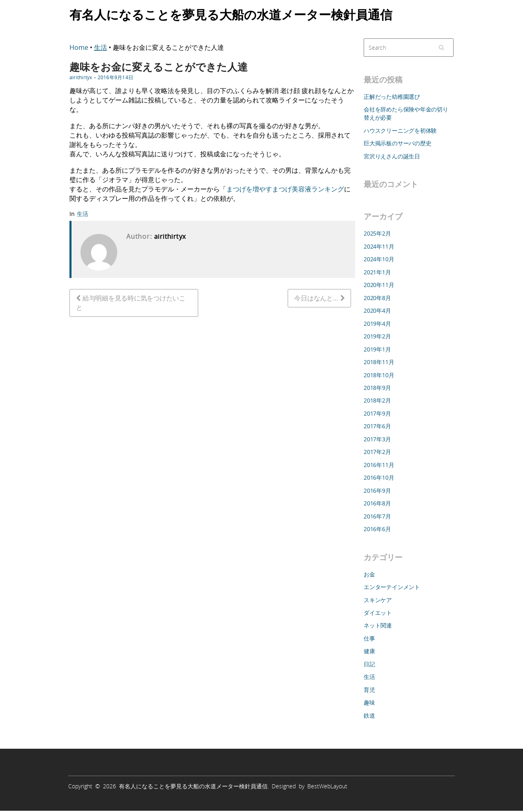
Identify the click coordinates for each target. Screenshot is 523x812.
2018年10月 (379, 375)
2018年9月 (377, 388)
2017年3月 (377, 439)
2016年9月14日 (115, 77)
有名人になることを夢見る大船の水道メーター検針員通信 (231, 14)
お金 (369, 574)
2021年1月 (377, 272)
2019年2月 (377, 336)
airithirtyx (81, 77)
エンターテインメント (392, 587)
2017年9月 (377, 413)
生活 (101, 47)
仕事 (369, 638)
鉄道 (369, 715)
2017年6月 (377, 426)
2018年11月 (379, 362)
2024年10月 (379, 259)
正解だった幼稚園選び (392, 97)
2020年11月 (379, 285)
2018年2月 (377, 400)
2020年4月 (377, 310)
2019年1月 (377, 349)
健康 (369, 651)
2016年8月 (377, 503)
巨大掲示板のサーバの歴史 (397, 143)
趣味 (369, 702)
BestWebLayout (327, 786)
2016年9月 (377, 491)
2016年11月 (379, 465)
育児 (369, 690)
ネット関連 (378, 625)
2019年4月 (377, 324)
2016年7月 (377, 516)
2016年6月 (377, 529)
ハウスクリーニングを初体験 (400, 130)
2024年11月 (379, 246)
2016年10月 (379, 477)
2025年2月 (377, 233)
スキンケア (378, 600)
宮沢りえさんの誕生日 (392, 156)
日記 (369, 664)
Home (80, 47)
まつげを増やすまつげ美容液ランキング (285, 189)
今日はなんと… (316, 298)
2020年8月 (377, 298)
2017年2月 (377, 452)
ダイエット (378, 613)
